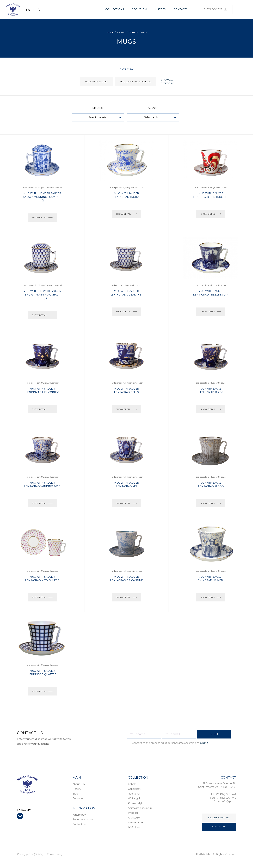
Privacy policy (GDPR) (30, 854)
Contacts (181, 9)
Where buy (79, 815)
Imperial (133, 813)
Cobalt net (134, 789)
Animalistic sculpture (140, 808)
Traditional (134, 794)
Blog (75, 794)
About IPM (139, 9)
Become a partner (83, 820)
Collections (115, 9)
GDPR (204, 743)
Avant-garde (135, 822)
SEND (214, 734)
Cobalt (132, 784)
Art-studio (134, 818)
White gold (135, 798)
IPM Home (135, 827)
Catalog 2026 (215, 9)
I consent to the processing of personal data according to (167, 743)
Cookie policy (55, 854)
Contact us (79, 824)
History (160, 9)
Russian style (136, 803)
